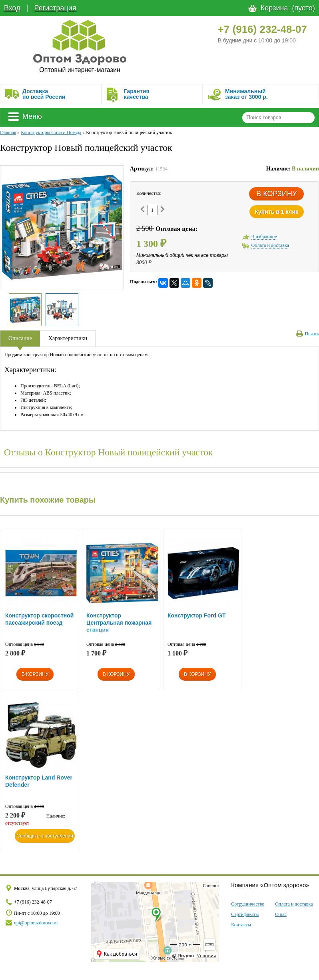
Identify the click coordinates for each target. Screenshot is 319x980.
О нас (281, 914)
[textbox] (278, 118)
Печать (308, 334)
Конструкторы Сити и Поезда (51, 132)
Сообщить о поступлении (45, 836)
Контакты (241, 925)
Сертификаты (245, 914)
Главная (8, 132)
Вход (12, 8)
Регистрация (55, 8)
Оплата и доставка (294, 904)
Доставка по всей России (44, 94)
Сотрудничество (248, 904)
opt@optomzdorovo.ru (36, 923)
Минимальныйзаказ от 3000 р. (246, 94)
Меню (25, 116)
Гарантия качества (137, 94)
